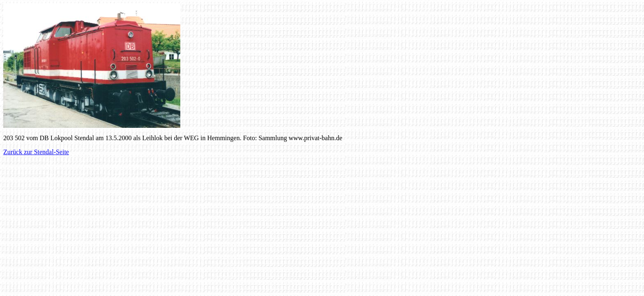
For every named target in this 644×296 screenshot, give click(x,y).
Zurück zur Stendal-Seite (36, 152)
